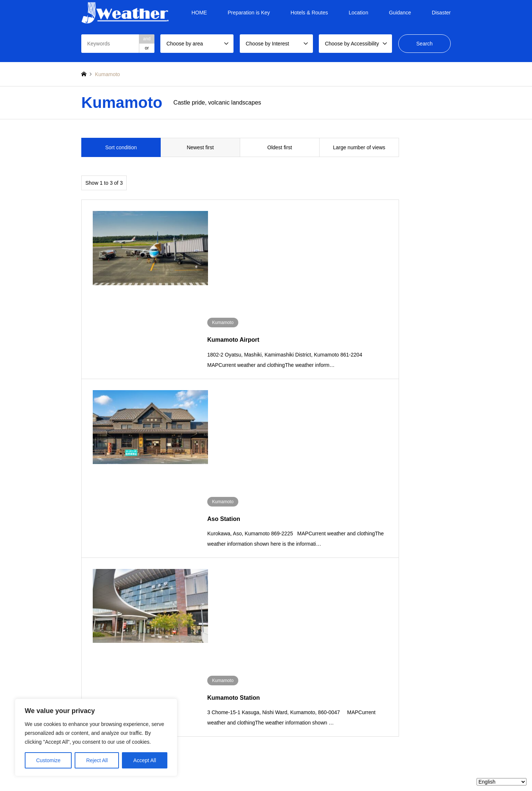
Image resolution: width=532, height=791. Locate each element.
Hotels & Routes (309, 13)
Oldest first (280, 147)
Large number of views (359, 147)
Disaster (441, 13)
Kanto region (186, 585)
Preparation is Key (249, 13)
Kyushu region (419, 585)
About (244, 770)
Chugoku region (328, 585)
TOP (228, 770)
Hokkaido (91, 585)
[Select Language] (502, 782)
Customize (48, 760)
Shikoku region (373, 585)
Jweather (399, 754)
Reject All (97, 760)
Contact (296, 770)
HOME (199, 13)
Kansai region (279, 585)
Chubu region (233, 585)
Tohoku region (141, 585)
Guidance (400, 13)
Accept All (145, 760)
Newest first (200, 147)
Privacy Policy (269, 770)
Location (359, 13)
